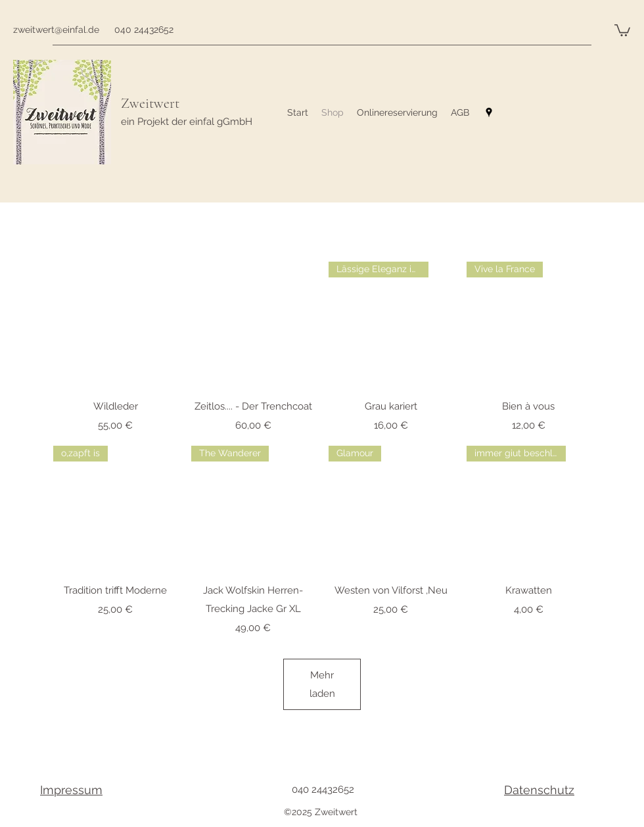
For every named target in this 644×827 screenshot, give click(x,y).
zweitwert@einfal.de (56, 30)
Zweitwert (150, 103)
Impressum (71, 790)
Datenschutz (539, 790)
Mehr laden (322, 684)
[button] (622, 30)
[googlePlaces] (489, 112)
